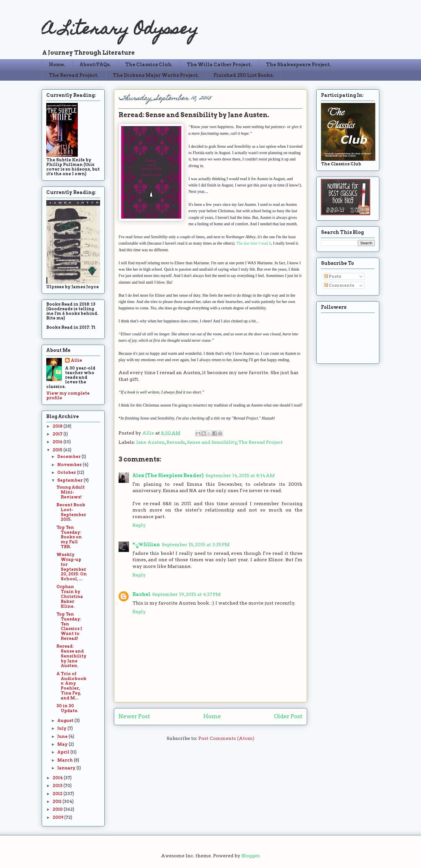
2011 (58, 801)
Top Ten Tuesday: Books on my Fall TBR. (69, 537)
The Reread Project (261, 442)
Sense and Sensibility (212, 442)
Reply (139, 525)
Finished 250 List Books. (244, 75)
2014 (58, 778)
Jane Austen (151, 442)
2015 (58, 450)
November (70, 465)
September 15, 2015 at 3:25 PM (196, 545)
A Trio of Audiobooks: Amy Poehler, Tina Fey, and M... (71, 686)
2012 (58, 794)
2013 (58, 786)
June (63, 736)
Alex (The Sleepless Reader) (168, 475)
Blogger (250, 856)
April (64, 752)
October (67, 472)
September (70, 480)
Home (212, 716)
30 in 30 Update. (67, 708)
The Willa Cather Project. (219, 65)
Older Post (288, 716)
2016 (58, 442)
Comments (339, 285)
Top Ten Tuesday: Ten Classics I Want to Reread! (69, 626)
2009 (58, 817)
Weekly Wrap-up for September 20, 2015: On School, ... (72, 567)
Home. (57, 65)
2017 (58, 434)
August (66, 721)
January (67, 768)
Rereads (176, 442)
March (65, 760)
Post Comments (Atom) (226, 738)
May (63, 744)
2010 (58, 809)
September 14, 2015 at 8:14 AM (240, 475)
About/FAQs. (95, 65)
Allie (149, 433)
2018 (58, 426)
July (62, 728)
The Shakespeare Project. (299, 65)
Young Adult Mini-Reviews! (71, 492)
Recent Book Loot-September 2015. (71, 512)
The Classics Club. (149, 65)
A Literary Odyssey (120, 31)
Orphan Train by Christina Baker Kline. (70, 596)
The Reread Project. (74, 75)
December (69, 457)
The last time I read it (254, 243)
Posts (333, 276)
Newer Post (134, 716)
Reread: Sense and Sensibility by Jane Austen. (71, 656)
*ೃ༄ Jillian (146, 545)
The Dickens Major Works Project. (156, 75)
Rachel (141, 594)
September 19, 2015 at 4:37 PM (186, 594)
